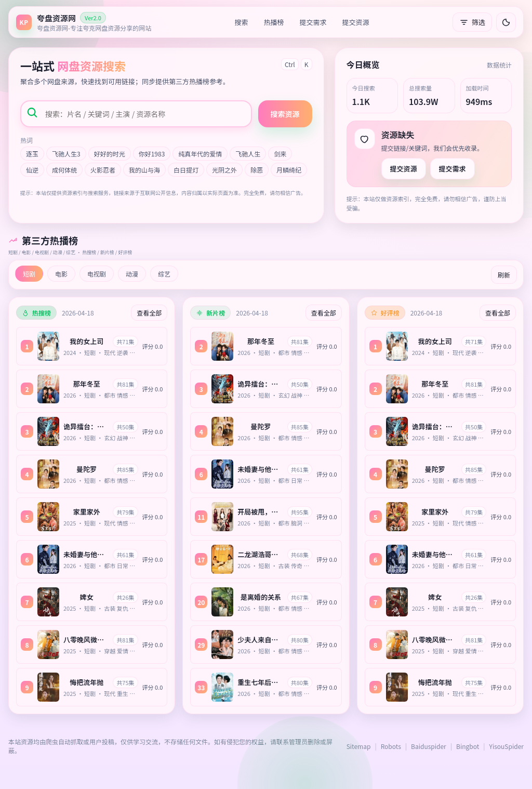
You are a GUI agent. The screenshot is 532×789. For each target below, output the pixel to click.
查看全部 (149, 313)
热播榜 (274, 22)
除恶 (257, 170)
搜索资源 (285, 114)
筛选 (472, 22)
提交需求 (313, 22)
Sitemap (359, 746)
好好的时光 (110, 154)
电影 (61, 274)
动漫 (132, 274)
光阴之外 (224, 170)
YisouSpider (507, 746)
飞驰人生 (248, 154)
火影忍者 (103, 170)
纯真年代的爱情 (200, 154)
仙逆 (32, 170)
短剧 (29, 274)
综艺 (164, 274)
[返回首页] (84, 22)
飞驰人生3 (66, 154)
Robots (391, 746)
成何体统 (64, 170)
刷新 (504, 275)
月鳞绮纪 (289, 170)
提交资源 (356, 22)
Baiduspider (429, 746)
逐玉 (32, 154)
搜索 (242, 22)
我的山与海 (144, 170)
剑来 (280, 154)
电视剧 (97, 274)
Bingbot (468, 746)
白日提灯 (186, 170)
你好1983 (152, 154)
